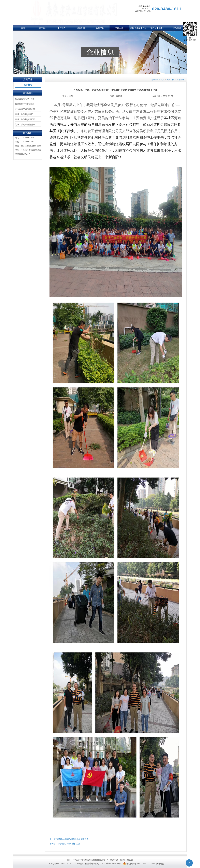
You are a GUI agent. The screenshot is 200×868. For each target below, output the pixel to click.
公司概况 (42, 28)
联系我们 (177, 28)
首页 (23, 28)
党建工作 (119, 28)
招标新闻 (81, 28)
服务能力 (61, 28)
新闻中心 (100, 28)
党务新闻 (28, 85)
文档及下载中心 (158, 28)
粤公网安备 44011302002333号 (140, 864)
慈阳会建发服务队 (138, 28)
